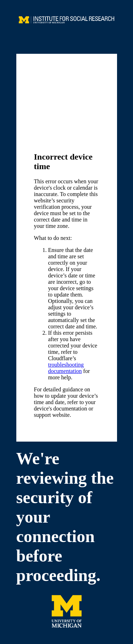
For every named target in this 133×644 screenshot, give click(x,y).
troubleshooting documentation (66, 368)
